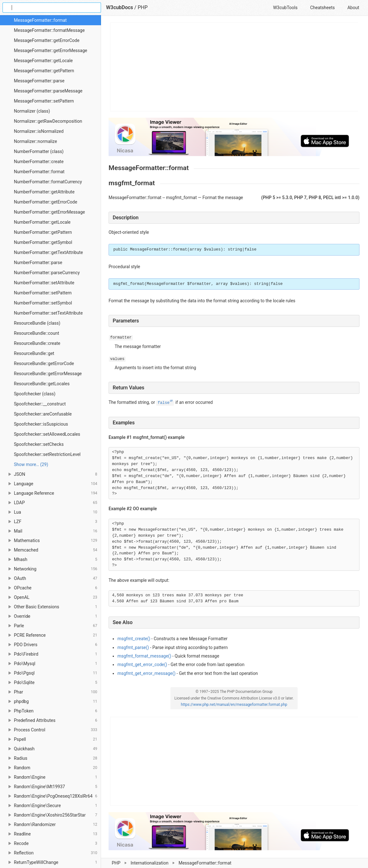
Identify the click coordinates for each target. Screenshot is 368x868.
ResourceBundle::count (36, 333)
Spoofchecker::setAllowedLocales (47, 434)
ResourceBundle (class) (37, 323)
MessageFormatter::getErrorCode (47, 40)
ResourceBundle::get (34, 353)
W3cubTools (285, 8)
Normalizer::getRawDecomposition (48, 121)
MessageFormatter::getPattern (44, 71)
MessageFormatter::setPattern (44, 101)
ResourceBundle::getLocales (42, 384)
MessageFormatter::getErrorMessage (50, 50)
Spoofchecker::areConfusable (43, 414)
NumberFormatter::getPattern (43, 232)
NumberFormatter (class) (39, 151)
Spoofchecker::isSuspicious (41, 424)
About (353, 8)
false (163, 403)
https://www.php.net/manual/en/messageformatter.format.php (234, 705)
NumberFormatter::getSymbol (43, 242)
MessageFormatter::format (40, 20)
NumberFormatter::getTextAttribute (48, 252)
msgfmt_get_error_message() (146, 673)
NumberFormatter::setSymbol (43, 303)
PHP (143, 7)
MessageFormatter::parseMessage (48, 91)
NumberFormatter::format (39, 172)
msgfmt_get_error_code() (142, 664)
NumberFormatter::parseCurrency (47, 273)
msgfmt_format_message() (144, 656)
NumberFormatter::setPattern (43, 293)
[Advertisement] (234, 67)
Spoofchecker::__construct (40, 404)
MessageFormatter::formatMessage (49, 30)
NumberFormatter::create (39, 162)
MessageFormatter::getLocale (43, 61)
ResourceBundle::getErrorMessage (48, 374)
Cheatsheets (323, 8)
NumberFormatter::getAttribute (44, 192)
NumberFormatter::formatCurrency (48, 182)
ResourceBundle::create (37, 343)
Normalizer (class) (32, 111)
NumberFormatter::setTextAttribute (48, 313)
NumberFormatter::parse (38, 263)
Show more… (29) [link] (31, 464)
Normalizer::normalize (36, 141)
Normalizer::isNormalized (39, 131)
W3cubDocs (120, 7)
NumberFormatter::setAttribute (44, 283)
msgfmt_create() (134, 639)
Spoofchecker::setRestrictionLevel (47, 454)
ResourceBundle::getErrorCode (44, 363)
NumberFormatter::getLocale (42, 222)
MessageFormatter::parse (39, 81)
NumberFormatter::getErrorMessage (49, 212)
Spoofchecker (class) (35, 394)
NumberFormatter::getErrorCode (46, 202)
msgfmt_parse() (133, 647)
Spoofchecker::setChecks (39, 444)
